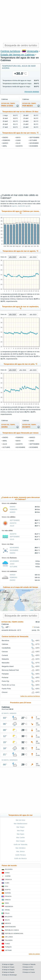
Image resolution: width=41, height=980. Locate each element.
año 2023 (33, 257)
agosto (19, 146)
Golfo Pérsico (20, 855)
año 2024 (23, 257)
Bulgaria (9, 869)
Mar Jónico (20, 851)
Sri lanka (9, 937)
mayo (18, 137)
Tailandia (9, 940)
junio (18, 140)
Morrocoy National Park (10, 670)
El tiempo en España (8, 972)
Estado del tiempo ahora (12, 622)
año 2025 (13, 257)
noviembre (34, 143)
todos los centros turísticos (30, 696)
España (8, 893)
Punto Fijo (5, 681)
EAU (7, 886)
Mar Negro (21, 827)
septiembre (34, 137)
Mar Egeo (21, 834)
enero (5, 137)
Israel (7, 910)
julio (18, 143)
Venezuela (32, 51)
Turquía (8, 947)
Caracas (5, 652)
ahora (8, 426)
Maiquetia (5, 659)
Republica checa (12, 930)
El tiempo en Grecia (28, 970)
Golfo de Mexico (20, 858)
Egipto (8, 890)
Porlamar (5, 677)
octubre (33, 140)
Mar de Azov (20, 820)
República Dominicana (14, 933)
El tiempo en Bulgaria (8, 970)
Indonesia (9, 906)
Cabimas (5, 644)
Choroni (5, 692)
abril (5, 146)
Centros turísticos (10, 51)
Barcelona (5, 640)
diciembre (34, 146)
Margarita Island (8, 666)
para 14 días (8, 105)
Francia (8, 896)
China (7, 873)
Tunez (7, 944)
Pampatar (5, 674)
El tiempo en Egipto (8, 964)
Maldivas (9, 917)
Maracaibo (6, 663)
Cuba (7, 883)
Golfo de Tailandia (21, 844)
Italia (7, 913)
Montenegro (10, 927)
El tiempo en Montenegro (9, 975)
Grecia (8, 900)
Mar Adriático (21, 848)
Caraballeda (6, 648)
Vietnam (8, 950)
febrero (6, 140)
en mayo (29, 426)
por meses (29, 105)
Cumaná (5, 655)
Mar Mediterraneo (21, 824)
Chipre (8, 876)
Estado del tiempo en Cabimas (18, 55)
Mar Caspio (21, 841)
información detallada (32, 92)
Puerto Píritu (6, 689)
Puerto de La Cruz (8, 685)
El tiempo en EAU (28, 967)
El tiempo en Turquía (8, 967)
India (7, 903)
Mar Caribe (20, 837)
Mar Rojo (20, 830)
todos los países (34, 954)
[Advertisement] (20, 21)
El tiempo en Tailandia (29, 964)
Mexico (8, 923)
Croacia (8, 879)
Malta (7, 920)
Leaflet (31, 610)
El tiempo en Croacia (29, 972)
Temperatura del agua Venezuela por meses (20, 433)
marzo (5, 143)
